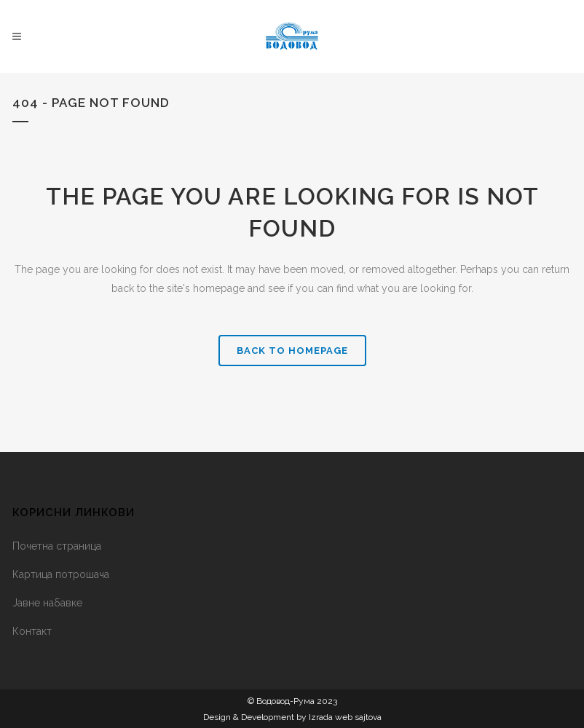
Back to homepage (292, 351)
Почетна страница (57, 546)
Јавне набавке (47, 603)
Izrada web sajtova (345, 717)
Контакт (32, 631)
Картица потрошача (61, 574)
